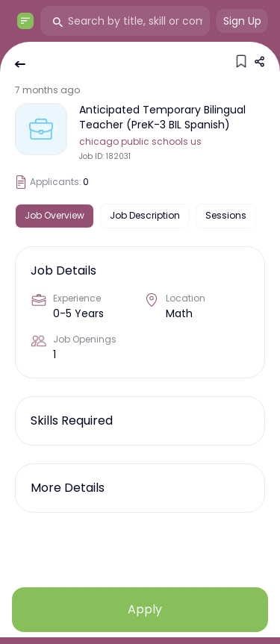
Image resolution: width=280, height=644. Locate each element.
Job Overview (55, 215)
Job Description (145, 215)
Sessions (226, 215)
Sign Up (242, 21)
